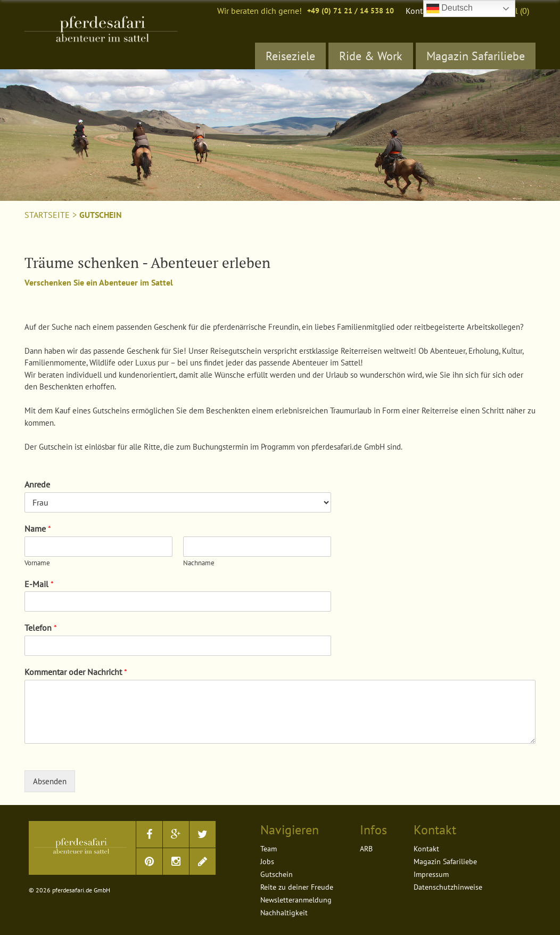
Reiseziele (290, 56)
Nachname (199, 563)
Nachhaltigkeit (284, 913)
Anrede (37, 484)
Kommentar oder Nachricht (76, 672)
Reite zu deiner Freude (297, 887)
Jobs (267, 861)
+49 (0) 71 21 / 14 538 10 (351, 11)
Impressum (431, 874)
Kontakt (420, 11)
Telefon (41, 628)
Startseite (47, 215)
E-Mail (39, 584)
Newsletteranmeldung (296, 900)
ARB (366, 849)
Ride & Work (371, 56)
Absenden (50, 781)
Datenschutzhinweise (448, 887)
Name (38, 529)
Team (269, 849)
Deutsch (450, 9)
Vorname (37, 563)
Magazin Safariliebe (476, 56)
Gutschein (101, 215)
